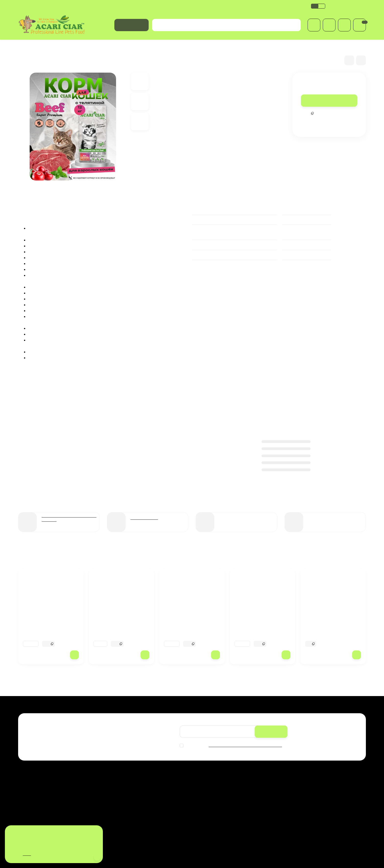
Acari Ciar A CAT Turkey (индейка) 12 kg (116, 633)
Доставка (26, 6)
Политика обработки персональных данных (95, 6)
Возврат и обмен (151, 6)
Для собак (206, 791)
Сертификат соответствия (210, 6)
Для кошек (44, 47)
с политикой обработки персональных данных (248, 745)
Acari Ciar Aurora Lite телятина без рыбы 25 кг (47, 633)
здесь (28, 854)
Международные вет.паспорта (222, 804)
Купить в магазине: (155, 834)
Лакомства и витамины (216, 816)
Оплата (46, 6)
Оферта (243, 6)
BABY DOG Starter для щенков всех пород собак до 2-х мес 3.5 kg (332, 635)
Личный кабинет (268, 791)
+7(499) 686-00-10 (347, 6)
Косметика (206, 810)
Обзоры (177, 6)
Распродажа (208, 785)
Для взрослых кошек (76, 47)
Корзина (262, 785)
